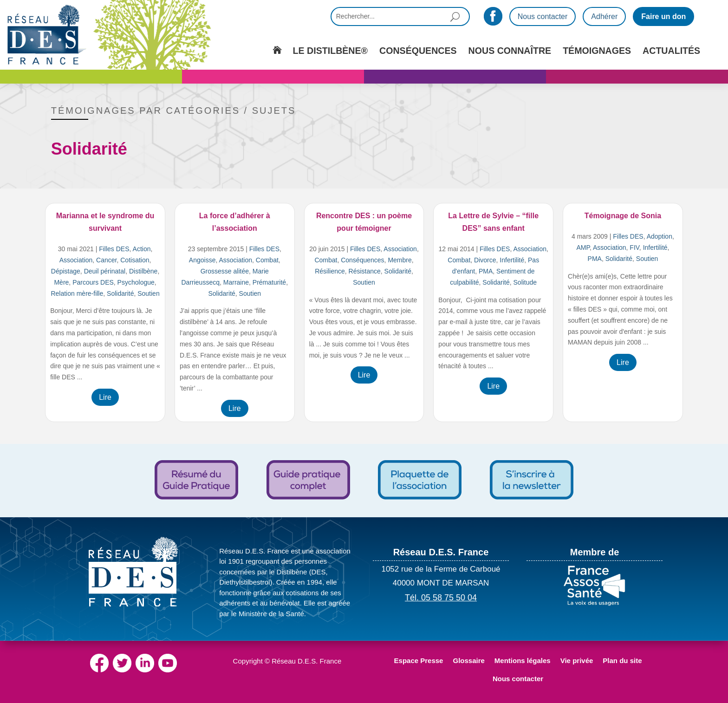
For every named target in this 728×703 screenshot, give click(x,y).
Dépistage (66, 271)
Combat (267, 260)
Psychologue (136, 282)
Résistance (365, 271)
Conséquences (362, 260)
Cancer (106, 260)
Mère (61, 282)
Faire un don (663, 16)
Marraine (236, 282)
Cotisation (135, 260)
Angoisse (202, 260)
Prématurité (269, 282)
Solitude (525, 282)
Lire (105, 397)
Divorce (485, 260)
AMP (583, 247)
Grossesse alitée (225, 271)
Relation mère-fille (77, 293)
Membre (400, 260)
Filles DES (114, 249)
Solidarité (120, 293)
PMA (486, 271)
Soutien (148, 293)
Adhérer (604, 16)
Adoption (660, 236)
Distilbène (143, 271)
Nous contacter (543, 16)
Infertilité (512, 260)
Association (76, 260)
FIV (634, 247)
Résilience (330, 271)
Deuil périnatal (105, 271)
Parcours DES (93, 282)
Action (142, 249)
